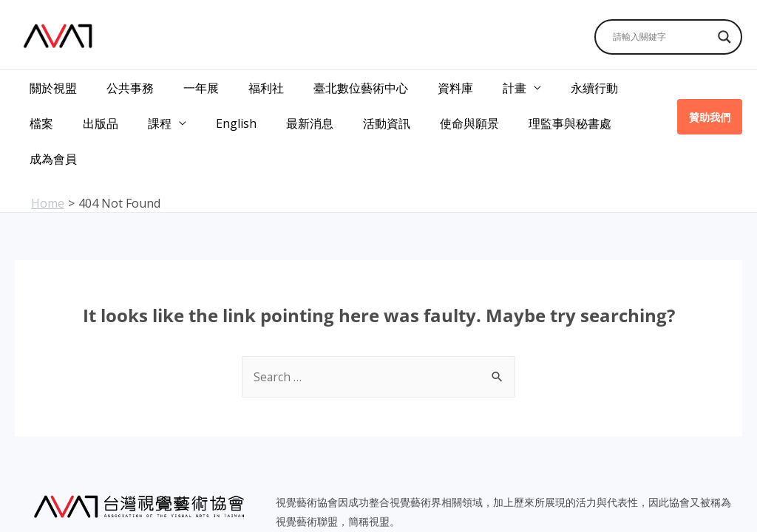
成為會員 (567, 105)
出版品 (44, 105)
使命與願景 (384, 105)
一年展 (186, 83)
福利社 (245, 83)
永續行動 (550, 83)
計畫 (476, 83)
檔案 (609, 83)
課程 (98, 105)
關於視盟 (50, 83)
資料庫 (423, 83)
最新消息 (236, 105)
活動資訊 (307, 105)
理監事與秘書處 (478, 105)
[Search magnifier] (724, 37)
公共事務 (121, 83)
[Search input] (662, 37)
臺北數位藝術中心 (334, 83)
